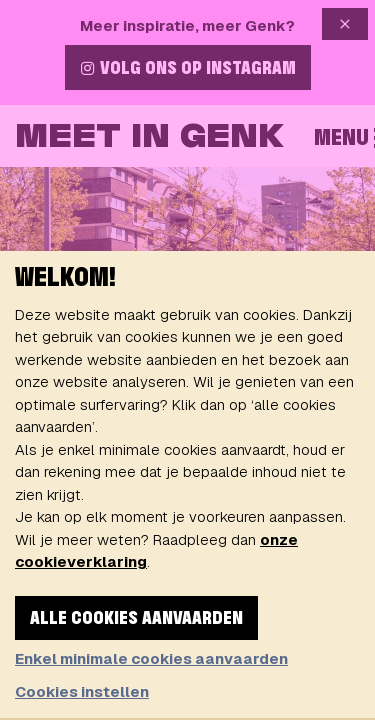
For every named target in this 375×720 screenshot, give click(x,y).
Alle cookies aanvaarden (136, 619)
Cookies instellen (82, 691)
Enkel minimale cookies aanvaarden (151, 658)
